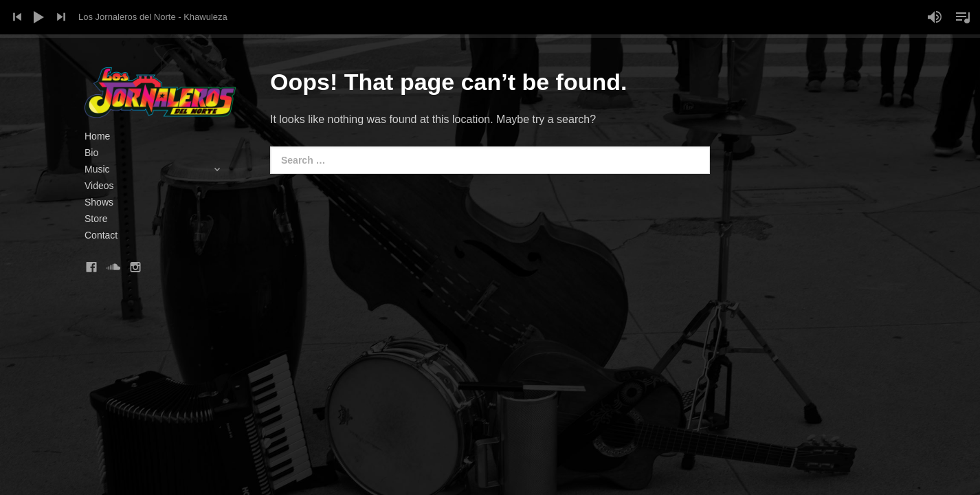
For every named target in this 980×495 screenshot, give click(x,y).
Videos (99, 186)
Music (160, 169)
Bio (91, 153)
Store (96, 219)
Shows (99, 202)
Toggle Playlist (963, 17)
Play (39, 17)
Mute (935, 17)
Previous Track (17, 17)
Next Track (61, 17)
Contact (101, 235)
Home (97, 136)
